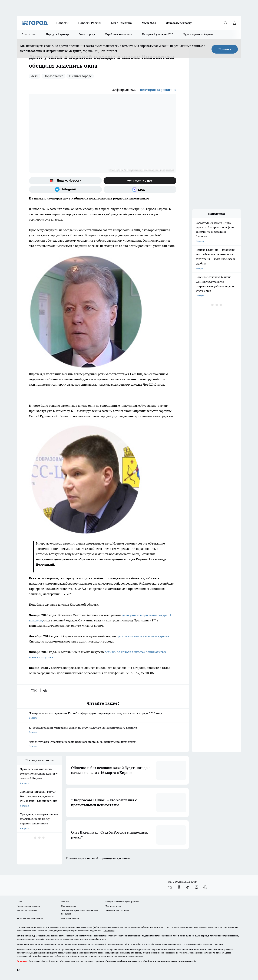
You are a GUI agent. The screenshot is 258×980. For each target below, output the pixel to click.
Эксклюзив (29, 34)
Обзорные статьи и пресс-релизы (122, 902)
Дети (35, 76)
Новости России (90, 23)
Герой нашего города (119, 34)
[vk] (34, 690)
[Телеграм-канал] (65, 189)
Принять (225, 49)
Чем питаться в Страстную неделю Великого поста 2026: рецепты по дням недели (103, 744)
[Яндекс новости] (65, 181)
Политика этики (113, 906)
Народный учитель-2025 (158, 34)
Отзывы (65, 902)
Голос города (87, 34)
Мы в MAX (149, 23)
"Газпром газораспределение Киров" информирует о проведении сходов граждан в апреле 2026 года (103, 716)
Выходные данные (70, 918)
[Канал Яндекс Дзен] (140, 181)
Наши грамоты (68, 906)
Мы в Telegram (121, 23)
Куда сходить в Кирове (198, 34)
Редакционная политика (117, 910)
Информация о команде (29, 906)
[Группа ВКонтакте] (170, 887)
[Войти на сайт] (234, 23)
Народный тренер (57, 34)
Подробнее (109, 931)
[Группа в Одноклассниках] (179, 887)
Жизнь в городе (80, 76)
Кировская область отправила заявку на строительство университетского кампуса (103, 730)
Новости (62, 23)
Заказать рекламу (179, 23)
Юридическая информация (30, 918)
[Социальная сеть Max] (140, 189)
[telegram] (46, 690)
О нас (19, 902)
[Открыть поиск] (226, 23)
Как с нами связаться (27, 910)
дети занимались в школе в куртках (143, 636)
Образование (53, 76)
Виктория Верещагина (158, 90)
